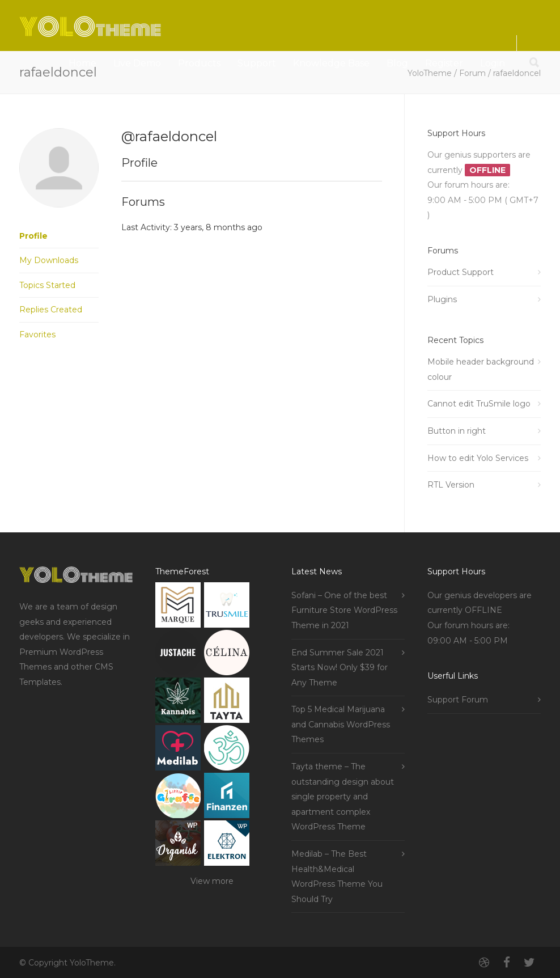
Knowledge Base (331, 63)
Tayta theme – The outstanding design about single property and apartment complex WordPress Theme (343, 797)
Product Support (461, 272)
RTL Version (451, 485)
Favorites (37, 335)
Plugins (442, 299)
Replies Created (51, 310)
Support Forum (458, 700)
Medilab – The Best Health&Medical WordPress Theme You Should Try (337, 877)
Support (257, 63)
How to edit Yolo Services (478, 458)
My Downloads (49, 260)
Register (444, 63)
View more (212, 881)
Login (493, 63)
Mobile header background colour (481, 369)
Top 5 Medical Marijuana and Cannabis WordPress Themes (341, 724)
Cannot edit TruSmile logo (479, 404)
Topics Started (47, 285)
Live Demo (137, 63)
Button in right (457, 431)
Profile (33, 236)
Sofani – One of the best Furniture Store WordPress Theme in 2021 (344, 610)
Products (199, 63)
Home (82, 63)
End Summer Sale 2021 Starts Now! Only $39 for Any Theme (340, 668)
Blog (397, 63)
